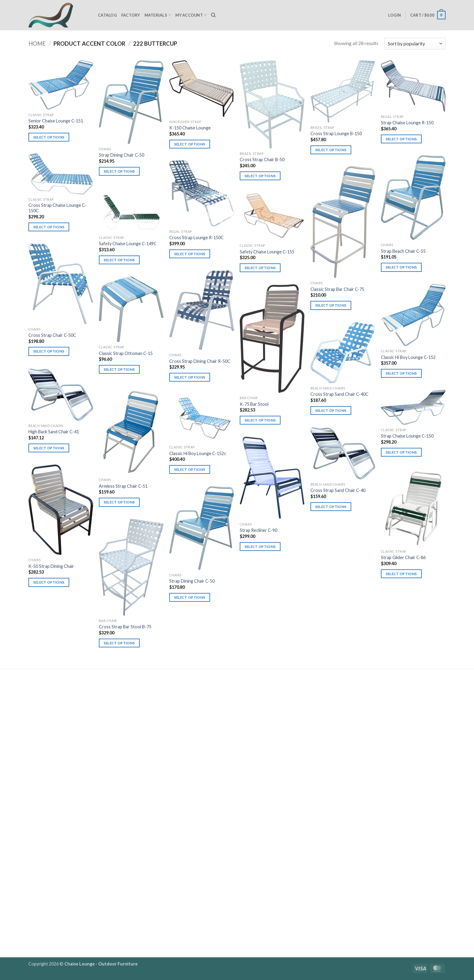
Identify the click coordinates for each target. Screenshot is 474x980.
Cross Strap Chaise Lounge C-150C (57, 208)
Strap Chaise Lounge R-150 (407, 123)
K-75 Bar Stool (254, 404)
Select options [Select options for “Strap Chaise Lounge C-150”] (401, 452)
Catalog (107, 15)
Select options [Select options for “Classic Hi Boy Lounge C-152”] (401, 373)
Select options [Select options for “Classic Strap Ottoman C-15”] (119, 369)
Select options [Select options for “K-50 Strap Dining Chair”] (49, 582)
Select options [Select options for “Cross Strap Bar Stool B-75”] (119, 643)
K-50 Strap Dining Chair (51, 566)
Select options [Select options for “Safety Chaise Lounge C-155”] (260, 268)
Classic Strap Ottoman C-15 (126, 353)
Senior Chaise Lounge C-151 (56, 121)
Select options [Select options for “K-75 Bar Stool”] (260, 420)
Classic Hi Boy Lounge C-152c (198, 453)
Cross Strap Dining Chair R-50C (200, 361)
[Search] (213, 15)
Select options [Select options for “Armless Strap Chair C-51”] (119, 502)
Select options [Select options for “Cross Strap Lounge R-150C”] (190, 254)
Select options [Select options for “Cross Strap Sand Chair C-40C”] (331, 410)
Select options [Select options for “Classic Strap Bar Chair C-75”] (331, 305)
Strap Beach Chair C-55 (403, 251)
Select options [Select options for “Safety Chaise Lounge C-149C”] (119, 260)
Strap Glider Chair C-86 (403, 557)
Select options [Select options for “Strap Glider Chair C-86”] (401, 574)
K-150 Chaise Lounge (190, 128)
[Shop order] (415, 44)
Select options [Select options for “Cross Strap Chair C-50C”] (49, 351)
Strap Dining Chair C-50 (122, 155)
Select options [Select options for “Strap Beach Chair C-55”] (401, 267)
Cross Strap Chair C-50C (52, 335)
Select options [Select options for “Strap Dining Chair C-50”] (119, 171)
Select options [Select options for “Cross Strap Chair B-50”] (260, 176)
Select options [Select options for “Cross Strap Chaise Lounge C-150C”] (49, 227)
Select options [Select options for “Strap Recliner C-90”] (260, 547)
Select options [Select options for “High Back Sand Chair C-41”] (49, 448)
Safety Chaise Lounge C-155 (267, 252)
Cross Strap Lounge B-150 (336, 133)
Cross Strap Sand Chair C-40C (339, 394)
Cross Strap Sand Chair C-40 (338, 490)
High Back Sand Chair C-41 (54, 432)
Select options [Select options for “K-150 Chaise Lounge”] (190, 144)
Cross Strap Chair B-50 (262, 160)
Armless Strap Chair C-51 (123, 486)
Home (37, 44)
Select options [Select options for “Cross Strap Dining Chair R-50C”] (190, 377)
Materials (158, 15)
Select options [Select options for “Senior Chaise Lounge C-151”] (49, 137)
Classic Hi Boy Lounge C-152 (408, 357)
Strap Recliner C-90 (258, 530)
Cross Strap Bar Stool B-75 (125, 627)
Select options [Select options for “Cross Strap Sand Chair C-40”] (331, 507)
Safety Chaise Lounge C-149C (128, 244)
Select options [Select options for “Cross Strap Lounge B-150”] (331, 150)
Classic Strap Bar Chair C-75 (337, 289)
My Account (191, 15)
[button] (394, 15)
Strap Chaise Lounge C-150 (407, 436)
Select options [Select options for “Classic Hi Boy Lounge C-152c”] (190, 469)
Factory (131, 15)
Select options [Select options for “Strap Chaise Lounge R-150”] (401, 139)
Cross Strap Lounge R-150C (196, 238)
